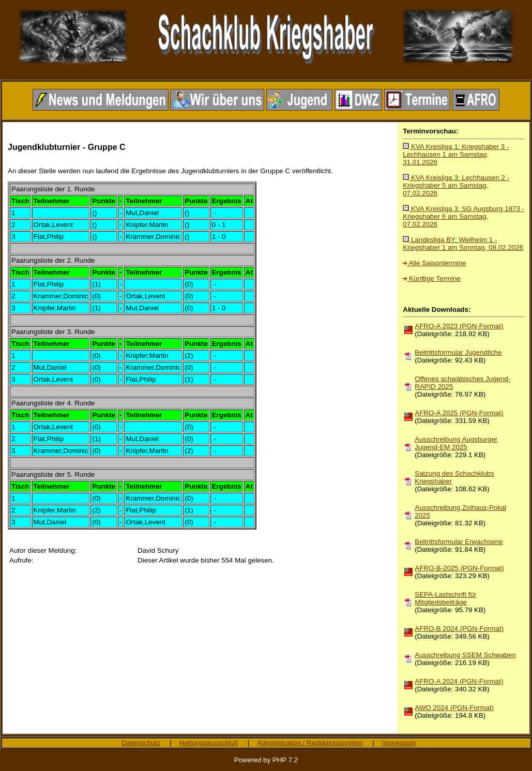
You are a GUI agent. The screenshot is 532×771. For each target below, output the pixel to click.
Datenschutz (141, 743)
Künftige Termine (431, 278)
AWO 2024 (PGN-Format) (454, 708)
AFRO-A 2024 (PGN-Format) (459, 681)
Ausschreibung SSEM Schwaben (465, 655)
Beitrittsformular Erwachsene (459, 542)
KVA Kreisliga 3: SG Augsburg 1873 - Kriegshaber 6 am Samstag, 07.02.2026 (463, 216)
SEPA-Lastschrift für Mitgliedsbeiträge (445, 598)
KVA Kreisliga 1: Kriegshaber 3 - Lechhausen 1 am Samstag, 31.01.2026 (456, 154)
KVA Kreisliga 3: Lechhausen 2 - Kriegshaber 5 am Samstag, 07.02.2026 (456, 185)
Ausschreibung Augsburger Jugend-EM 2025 (456, 443)
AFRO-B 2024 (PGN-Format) (459, 629)
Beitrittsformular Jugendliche (458, 352)
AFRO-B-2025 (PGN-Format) (459, 568)
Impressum (399, 743)
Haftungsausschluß (208, 743)
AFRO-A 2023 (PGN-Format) (459, 326)
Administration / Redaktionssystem (310, 743)
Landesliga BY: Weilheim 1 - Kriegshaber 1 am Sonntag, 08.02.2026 (463, 244)
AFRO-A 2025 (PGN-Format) (459, 413)
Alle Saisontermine (434, 263)
